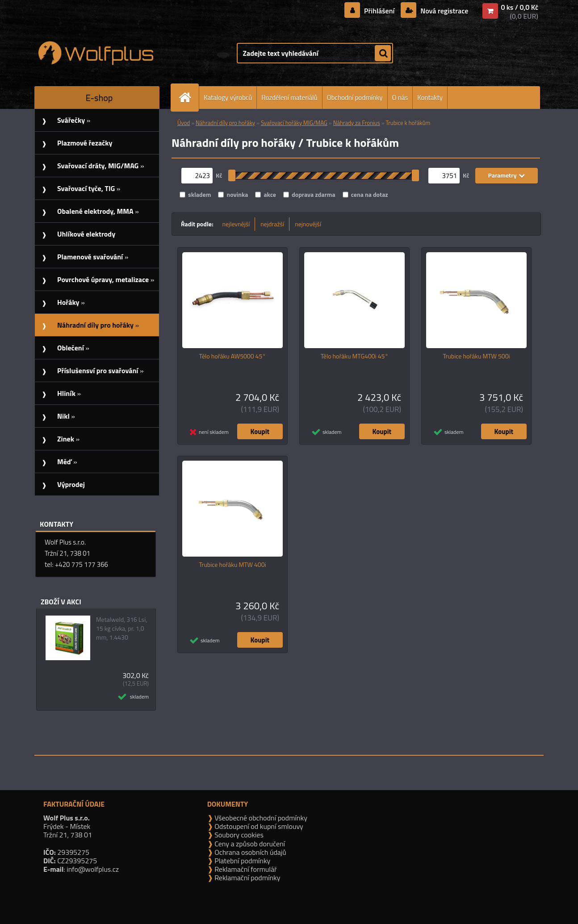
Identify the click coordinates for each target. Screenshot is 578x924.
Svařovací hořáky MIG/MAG (294, 123)
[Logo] (96, 53)
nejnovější (308, 224)
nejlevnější (236, 224)
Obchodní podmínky (355, 98)
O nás (400, 98)
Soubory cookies (238, 835)
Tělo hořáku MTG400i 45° (355, 356)
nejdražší (272, 224)
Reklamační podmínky (247, 878)
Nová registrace (444, 11)
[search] (383, 54)
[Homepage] (188, 98)
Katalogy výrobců (228, 98)
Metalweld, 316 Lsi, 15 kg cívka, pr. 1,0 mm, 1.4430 (121, 628)
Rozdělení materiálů (289, 98)
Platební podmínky (242, 861)
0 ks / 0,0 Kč (519, 7)
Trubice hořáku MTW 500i (476, 356)
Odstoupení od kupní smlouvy (258, 826)
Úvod (184, 123)
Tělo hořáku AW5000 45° (232, 356)
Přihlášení (379, 11)
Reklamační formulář (245, 869)
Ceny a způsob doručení (249, 844)
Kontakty (430, 98)
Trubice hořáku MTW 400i (232, 565)
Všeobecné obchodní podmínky (260, 818)
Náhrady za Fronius (357, 123)
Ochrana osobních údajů (250, 852)
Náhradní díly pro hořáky (225, 123)
